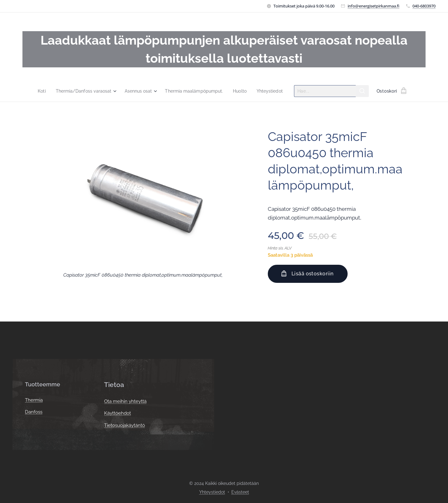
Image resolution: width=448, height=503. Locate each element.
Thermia (34, 400)
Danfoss (34, 412)
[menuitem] (37, 91)
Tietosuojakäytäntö (125, 425)
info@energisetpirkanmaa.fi (373, 6)
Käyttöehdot (118, 414)
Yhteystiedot (212, 492)
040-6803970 (424, 6)
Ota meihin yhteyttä (125, 401)
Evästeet (240, 492)
